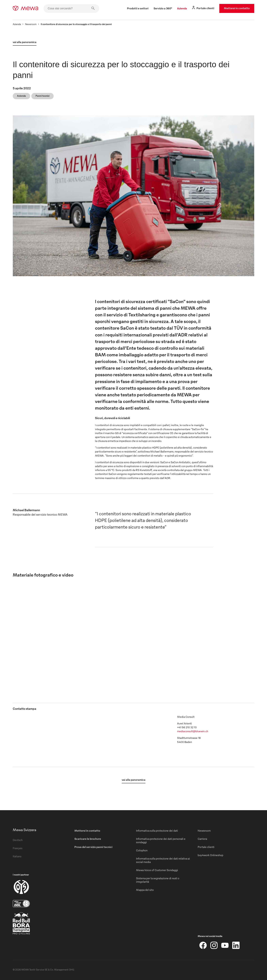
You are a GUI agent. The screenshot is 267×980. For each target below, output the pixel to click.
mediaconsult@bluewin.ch (193, 731)
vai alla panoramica (25, 42)
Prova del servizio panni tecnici (93, 847)
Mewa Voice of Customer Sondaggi (157, 870)
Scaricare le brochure (88, 839)
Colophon (142, 850)
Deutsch (18, 840)
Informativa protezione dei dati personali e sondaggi (161, 840)
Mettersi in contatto (237, 8)
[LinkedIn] (236, 945)
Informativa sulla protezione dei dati (157, 831)
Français (18, 848)
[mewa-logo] (25, 9)
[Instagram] (214, 945)
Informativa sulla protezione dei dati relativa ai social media (163, 860)
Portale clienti (206, 847)
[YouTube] (225, 945)
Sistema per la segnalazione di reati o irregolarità (158, 880)
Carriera (202, 839)
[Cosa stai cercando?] (71, 9)
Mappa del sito (145, 890)
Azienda (17, 24)
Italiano (17, 856)
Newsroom (31, 24)
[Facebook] (203, 945)
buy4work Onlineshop (210, 855)
